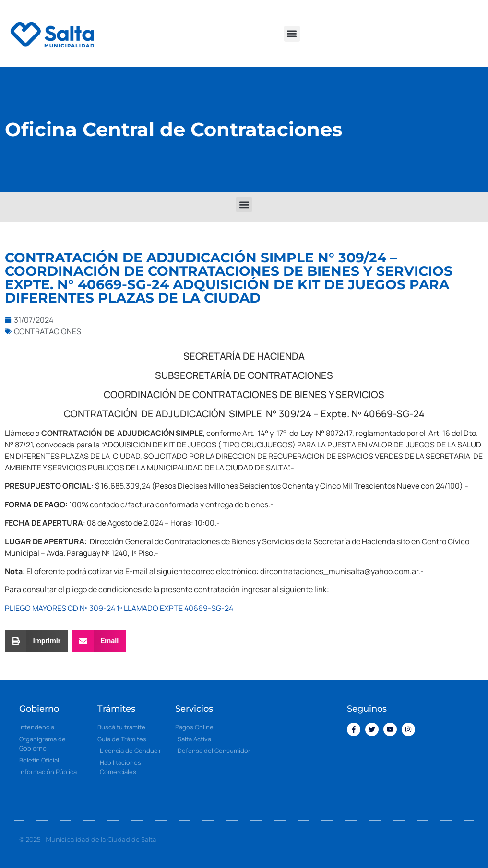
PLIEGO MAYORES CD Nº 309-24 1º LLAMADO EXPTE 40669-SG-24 (119, 608)
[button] (292, 34)
